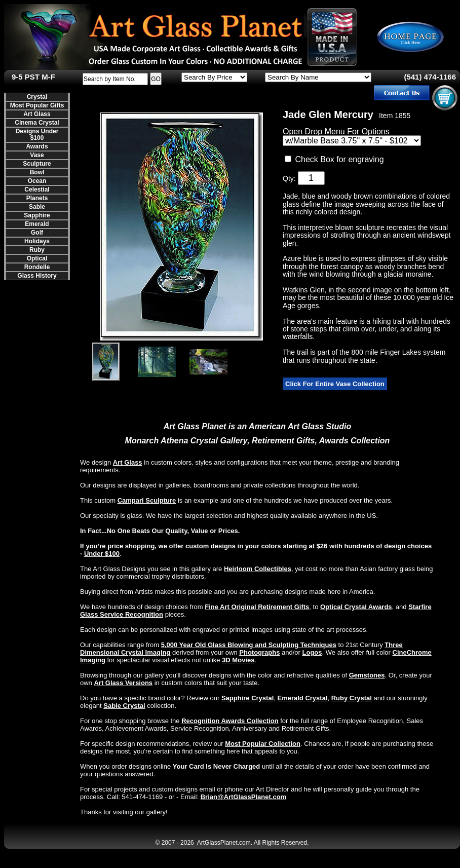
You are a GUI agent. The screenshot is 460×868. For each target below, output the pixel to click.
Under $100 (102, 554)
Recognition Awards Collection (230, 721)
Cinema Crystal (37, 123)
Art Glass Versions (123, 683)
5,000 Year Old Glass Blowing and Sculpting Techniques (249, 645)
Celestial (37, 190)
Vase (37, 155)
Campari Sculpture (147, 500)
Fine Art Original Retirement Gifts (257, 607)
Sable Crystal (124, 706)
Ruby (37, 250)
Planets (37, 198)
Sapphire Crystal (247, 698)
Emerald (37, 224)
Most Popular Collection (263, 744)
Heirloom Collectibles (258, 569)
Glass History (37, 276)
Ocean (37, 181)
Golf (37, 233)
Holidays (37, 241)
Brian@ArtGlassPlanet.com (243, 797)
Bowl (37, 172)
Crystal (37, 97)
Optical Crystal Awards (356, 607)
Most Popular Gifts (37, 105)
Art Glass (37, 114)
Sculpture (37, 164)
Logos (312, 652)
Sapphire (37, 215)
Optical (37, 258)
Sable (37, 207)
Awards (37, 146)
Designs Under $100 (37, 135)
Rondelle (37, 267)
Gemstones (367, 675)
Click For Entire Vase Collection (335, 384)
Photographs (259, 652)
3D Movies (238, 660)
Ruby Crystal (352, 698)
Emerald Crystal (303, 698)
